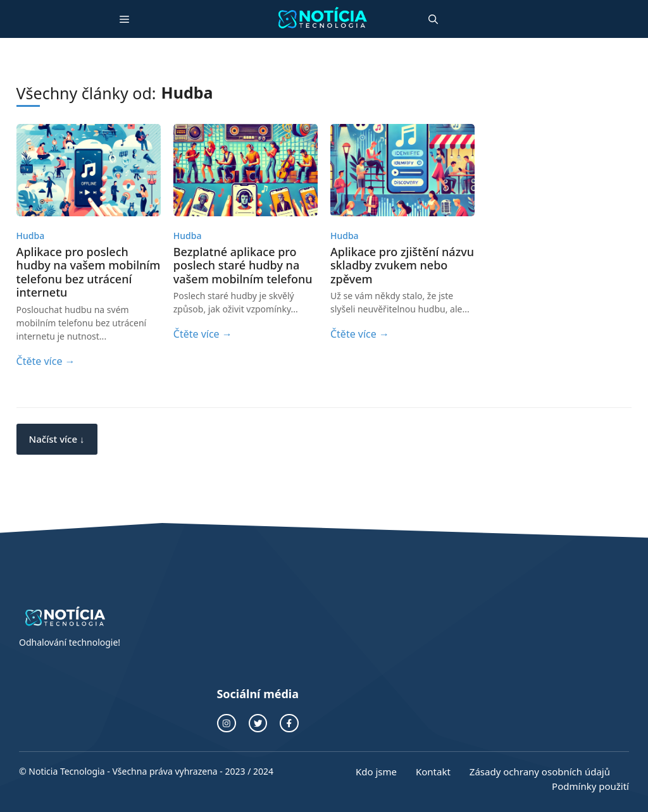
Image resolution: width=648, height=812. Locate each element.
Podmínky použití (590, 786)
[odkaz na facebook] (289, 723)
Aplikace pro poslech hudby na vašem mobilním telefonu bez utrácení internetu (89, 272)
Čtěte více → (46, 361)
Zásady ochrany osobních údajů (540, 772)
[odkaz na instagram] (227, 723)
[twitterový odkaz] (258, 723)
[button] (433, 19)
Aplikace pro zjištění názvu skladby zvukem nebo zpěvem (402, 265)
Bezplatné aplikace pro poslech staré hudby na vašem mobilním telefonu (243, 265)
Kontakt (433, 772)
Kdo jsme (376, 772)
